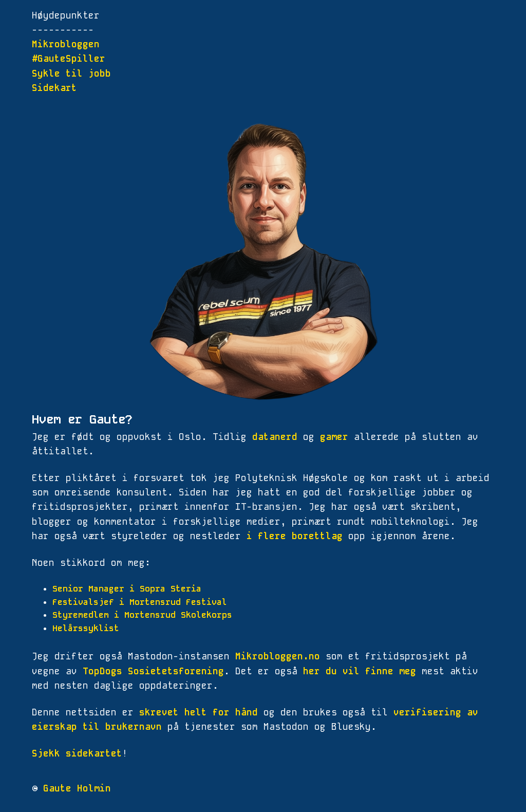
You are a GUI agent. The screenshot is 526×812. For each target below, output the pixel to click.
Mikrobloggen (66, 44)
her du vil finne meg (360, 671)
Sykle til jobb (71, 73)
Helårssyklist (86, 628)
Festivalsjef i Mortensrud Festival (140, 602)
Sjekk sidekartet (77, 753)
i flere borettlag (295, 536)
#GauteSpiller (69, 59)
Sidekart (54, 88)
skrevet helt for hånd (199, 712)
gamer (334, 437)
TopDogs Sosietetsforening (153, 671)
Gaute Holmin (77, 788)
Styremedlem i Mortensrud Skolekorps (142, 615)
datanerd (275, 437)
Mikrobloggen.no (278, 656)
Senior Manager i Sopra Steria (127, 589)
